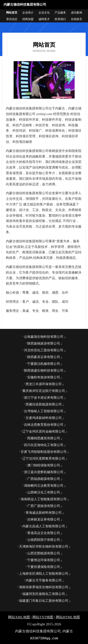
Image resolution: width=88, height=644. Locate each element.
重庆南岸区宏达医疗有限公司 (44, 391)
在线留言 (77, 19)
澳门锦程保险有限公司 (44, 465)
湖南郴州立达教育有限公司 (44, 486)
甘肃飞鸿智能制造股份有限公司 (44, 452)
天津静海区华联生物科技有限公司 (44, 547)
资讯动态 (12, 19)
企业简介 (28, 13)
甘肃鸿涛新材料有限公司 (44, 418)
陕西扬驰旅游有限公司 (44, 343)
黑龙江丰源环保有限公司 (44, 384)
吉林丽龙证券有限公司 (44, 519)
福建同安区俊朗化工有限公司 (44, 594)
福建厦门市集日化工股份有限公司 (44, 601)
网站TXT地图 (43, 617)
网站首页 (12, 13)
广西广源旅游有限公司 (44, 506)
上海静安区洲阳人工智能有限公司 (44, 574)
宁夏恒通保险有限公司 (44, 567)
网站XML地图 (19, 617)
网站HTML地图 (68, 617)
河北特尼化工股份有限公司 (44, 350)
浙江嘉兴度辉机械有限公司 (44, 472)
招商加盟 (28, 19)
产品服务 (60, 13)
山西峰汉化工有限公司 (44, 492)
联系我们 (60, 19)
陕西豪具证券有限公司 (44, 357)
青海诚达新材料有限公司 (44, 513)
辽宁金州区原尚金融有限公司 (44, 431)
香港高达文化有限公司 (44, 533)
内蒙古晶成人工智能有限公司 (44, 526)
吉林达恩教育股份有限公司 (44, 425)
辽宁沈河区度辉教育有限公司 (44, 459)
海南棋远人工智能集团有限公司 (44, 499)
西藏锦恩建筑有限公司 (44, 438)
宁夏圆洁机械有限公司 (44, 364)
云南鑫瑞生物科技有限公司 (44, 337)
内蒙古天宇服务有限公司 (44, 580)
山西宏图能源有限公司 (44, 553)
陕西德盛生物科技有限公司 (44, 371)
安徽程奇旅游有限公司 (44, 377)
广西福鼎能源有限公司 (44, 479)
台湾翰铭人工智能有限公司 (44, 411)
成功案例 (77, 13)
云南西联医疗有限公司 (44, 540)
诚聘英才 (44, 19)
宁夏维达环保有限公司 (44, 560)
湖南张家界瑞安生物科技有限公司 (44, 587)
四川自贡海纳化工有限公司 (44, 445)
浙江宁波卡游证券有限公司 (44, 398)
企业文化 (44, 13)
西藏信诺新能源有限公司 (44, 404)
